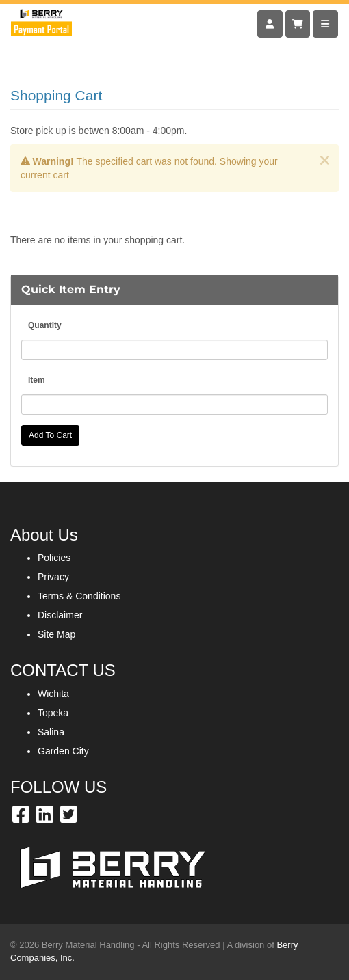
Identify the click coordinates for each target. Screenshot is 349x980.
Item (37, 380)
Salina (51, 732)
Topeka (53, 713)
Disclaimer (60, 615)
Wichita (53, 694)
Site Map (56, 634)
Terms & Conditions (79, 596)
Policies (54, 558)
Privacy (53, 577)
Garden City (63, 751)
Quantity (45, 325)
